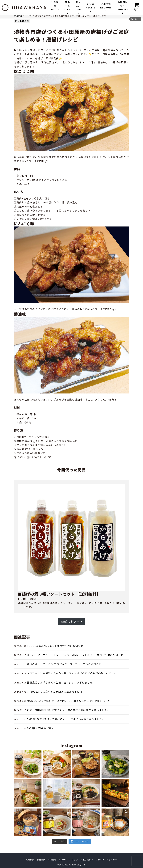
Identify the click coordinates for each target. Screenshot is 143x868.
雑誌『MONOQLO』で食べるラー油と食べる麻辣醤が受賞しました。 (68, 710)
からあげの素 (22, 21)
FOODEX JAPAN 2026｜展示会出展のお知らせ (55, 646)
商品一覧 (68, 7)
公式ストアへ (72, 621)
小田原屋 (18, 16)
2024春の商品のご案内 (41, 728)
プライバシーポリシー (107, 859)
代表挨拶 (30, 859)
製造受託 (78, 7)
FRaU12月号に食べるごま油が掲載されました (55, 692)
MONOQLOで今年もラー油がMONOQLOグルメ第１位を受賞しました (69, 701)
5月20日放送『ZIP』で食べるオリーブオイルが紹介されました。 (66, 719)
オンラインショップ (68, 859)
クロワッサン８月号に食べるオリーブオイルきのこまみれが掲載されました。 (73, 673)
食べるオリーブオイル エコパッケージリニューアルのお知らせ (64, 664)
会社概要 (55, 7)
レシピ (91, 7)
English (135, 19)
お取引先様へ (123, 7)
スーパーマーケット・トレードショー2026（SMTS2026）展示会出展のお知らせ (75, 655)
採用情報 (106, 7)
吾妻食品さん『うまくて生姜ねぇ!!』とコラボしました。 (61, 682)
